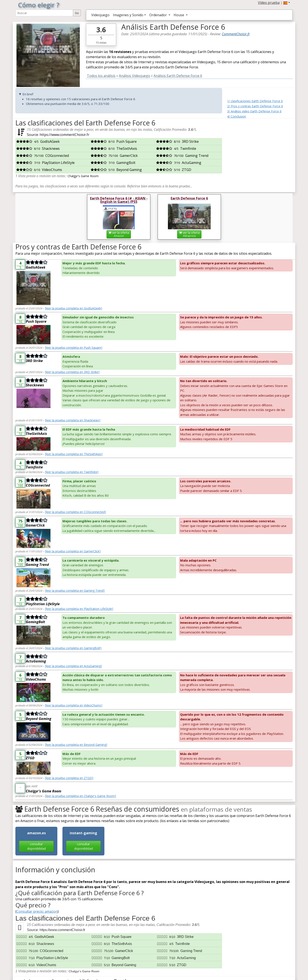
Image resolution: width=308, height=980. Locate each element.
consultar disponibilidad (36, 846)
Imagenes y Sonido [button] (128, 15)
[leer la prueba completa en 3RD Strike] (72, 372)
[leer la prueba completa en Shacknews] (73, 420)
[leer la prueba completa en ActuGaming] (73, 666)
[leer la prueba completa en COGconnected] (76, 512)
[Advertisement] (260, 146)
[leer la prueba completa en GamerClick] (73, 551)
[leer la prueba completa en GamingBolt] (73, 648)
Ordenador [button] (158, 15)
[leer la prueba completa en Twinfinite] (72, 472)
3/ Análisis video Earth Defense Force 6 (254, 111)
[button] (287, 3)
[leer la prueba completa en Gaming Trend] (75, 591)
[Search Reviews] (44, 13)
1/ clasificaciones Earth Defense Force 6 (255, 101)
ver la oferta (119, 234)
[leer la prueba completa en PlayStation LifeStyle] (79, 609)
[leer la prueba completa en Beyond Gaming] (76, 745)
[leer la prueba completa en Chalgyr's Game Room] (81, 796)
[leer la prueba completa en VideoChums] (74, 705)
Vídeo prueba (269, 3)
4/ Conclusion (237, 116)
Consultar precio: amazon (37, 911)
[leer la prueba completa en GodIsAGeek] (74, 308)
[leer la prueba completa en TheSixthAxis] (74, 454)
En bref (28, 94)
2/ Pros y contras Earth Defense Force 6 (255, 106)
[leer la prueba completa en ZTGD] (69, 778)
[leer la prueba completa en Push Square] (74, 348)
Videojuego (100, 15)
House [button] (179, 15)
